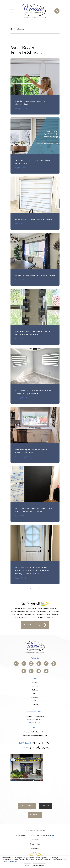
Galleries (35, 690)
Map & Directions (35, 722)
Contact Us (35, 697)
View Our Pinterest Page (35, 625)
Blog (35, 694)
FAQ (35, 701)
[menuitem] (35, 840)
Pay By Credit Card (27, 806)
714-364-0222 (42, 743)
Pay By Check (35, 815)
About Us (35, 683)
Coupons (35, 705)
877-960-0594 (39, 748)
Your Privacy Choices (45, 835)
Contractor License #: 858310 (35, 831)
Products (35, 686)
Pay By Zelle (45, 806)
